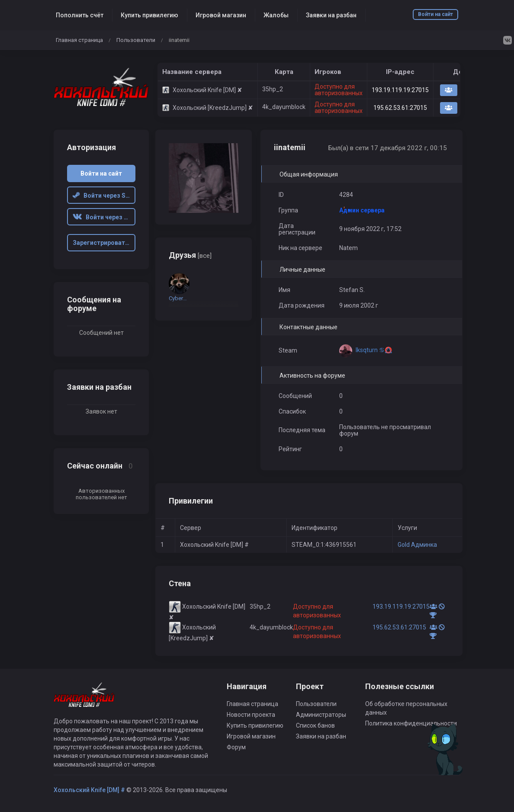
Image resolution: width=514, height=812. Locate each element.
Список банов (315, 725)
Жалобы (276, 15)
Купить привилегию (149, 15)
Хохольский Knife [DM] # (89, 790)
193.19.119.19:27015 (400, 90)
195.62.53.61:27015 (400, 108)
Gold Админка (417, 545)
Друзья (190, 255)
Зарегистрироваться (104, 243)
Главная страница (79, 40)
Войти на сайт (435, 14)
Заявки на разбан (331, 15)
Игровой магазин (221, 15)
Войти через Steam (104, 196)
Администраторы (321, 715)
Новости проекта (251, 715)
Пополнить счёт (80, 15)
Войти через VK (102, 217)
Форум (236, 747)
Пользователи (136, 40)
